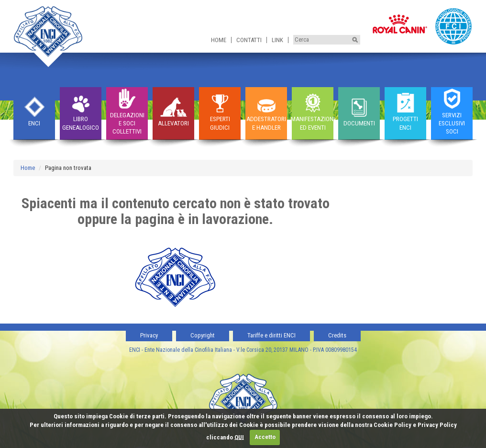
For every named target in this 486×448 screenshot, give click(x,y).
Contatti (249, 40)
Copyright (203, 335)
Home (219, 40)
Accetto (265, 437)
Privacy (149, 335)
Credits (337, 335)
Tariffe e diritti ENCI (271, 335)
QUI (239, 437)
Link (277, 40)
